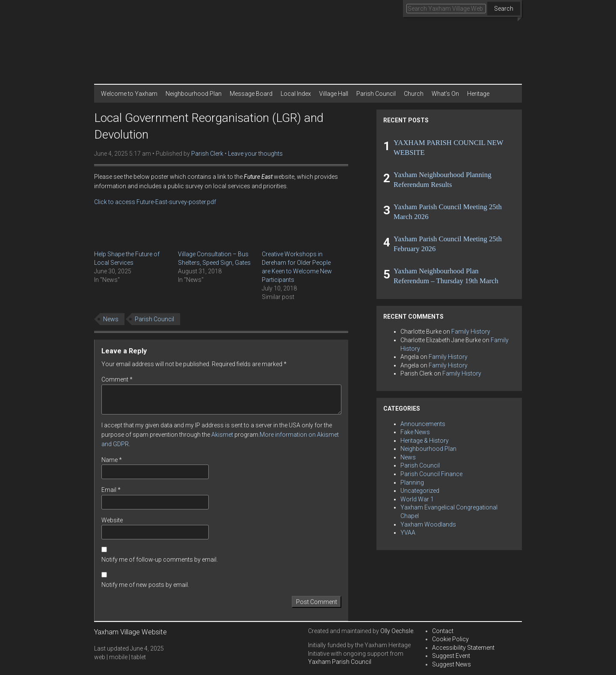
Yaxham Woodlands (428, 524)
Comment (117, 379)
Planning (412, 483)
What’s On (445, 94)
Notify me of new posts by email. (145, 585)
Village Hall (334, 94)
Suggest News (452, 664)
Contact (443, 631)
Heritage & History (425, 441)
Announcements (423, 424)
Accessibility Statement (463, 648)
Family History (471, 332)
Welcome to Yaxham (129, 94)
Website (112, 520)
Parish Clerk (207, 154)
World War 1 (417, 499)
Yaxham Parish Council (340, 662)
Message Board (251, 94)
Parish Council (376, 94)
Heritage (478, 94)
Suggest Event (451, 656)
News (111, 319)
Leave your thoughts (255, 154)
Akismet (222, 435)
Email (111, 490)
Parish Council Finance (431, 474)
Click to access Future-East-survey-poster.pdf (155, 202)
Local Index (296, 94)
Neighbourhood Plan (194, 94)
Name (112, 460)
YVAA (408, 533)
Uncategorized (420, 491)
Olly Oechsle (397, 631)
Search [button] (504, 9)
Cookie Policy (450, 639)
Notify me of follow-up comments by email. (160, 560)
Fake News (415, 432)
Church (414, 94)
